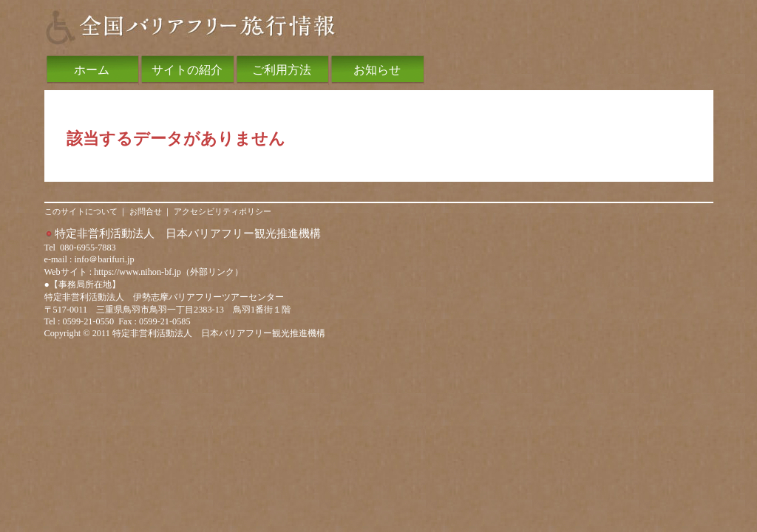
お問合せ (146, 212)
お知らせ (377, 70)
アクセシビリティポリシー (223, 212)
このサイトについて (81, 212)
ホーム (92, 70)
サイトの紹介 (187, 70)
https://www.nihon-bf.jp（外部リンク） (169, 272)
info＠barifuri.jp (104, 259)
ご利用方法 (282, 70)
